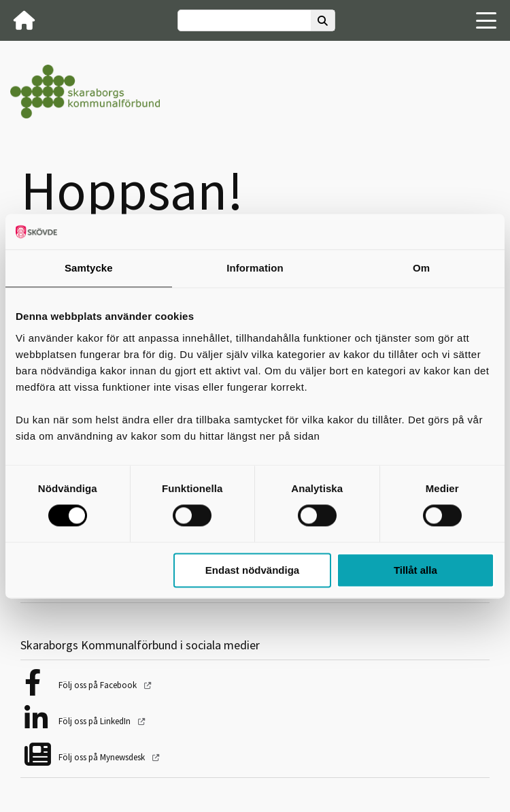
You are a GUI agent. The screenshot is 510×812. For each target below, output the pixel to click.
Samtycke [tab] (89, 268)
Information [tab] (255, 268)
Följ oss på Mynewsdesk (103, 757)
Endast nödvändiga (252, 570)
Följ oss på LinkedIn (96, 721)
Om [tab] (421, 268)
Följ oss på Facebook (99, 685)
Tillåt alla (415, 570)
